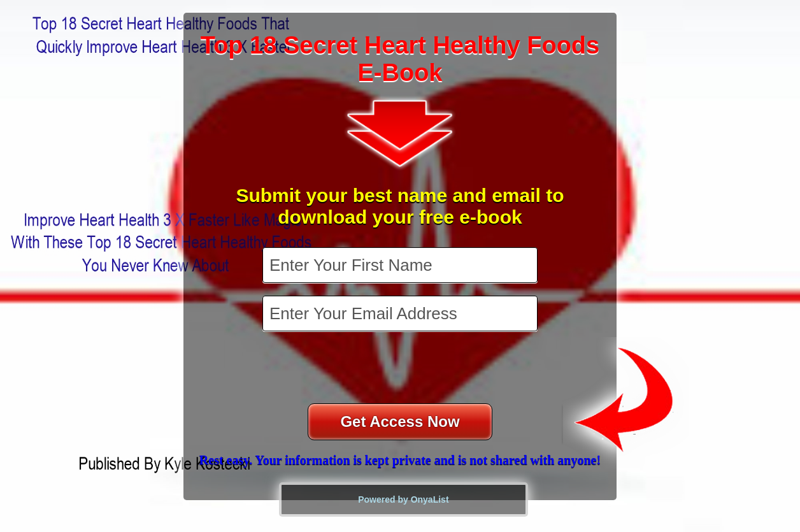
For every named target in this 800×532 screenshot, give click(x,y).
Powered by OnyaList (403, 500)
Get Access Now (400, 421)
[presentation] (401, 369)
